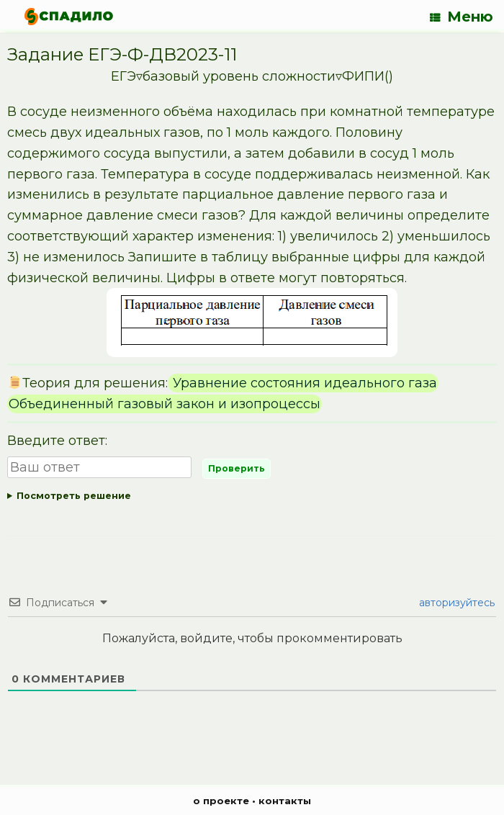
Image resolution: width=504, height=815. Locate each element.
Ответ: (252, 496)
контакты (285, 801)
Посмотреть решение (74, 496)
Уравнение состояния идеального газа (303, 383)
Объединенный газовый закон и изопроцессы (165, 404)
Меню (462, 17)
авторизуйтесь (455, 603)
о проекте (221, 801)
